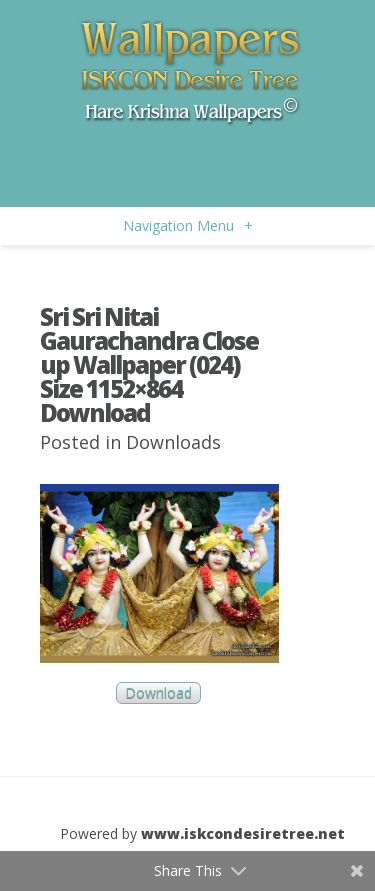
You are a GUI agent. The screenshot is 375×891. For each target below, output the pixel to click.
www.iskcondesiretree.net (243, 833)
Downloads (173, 442)
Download (158, 693)
